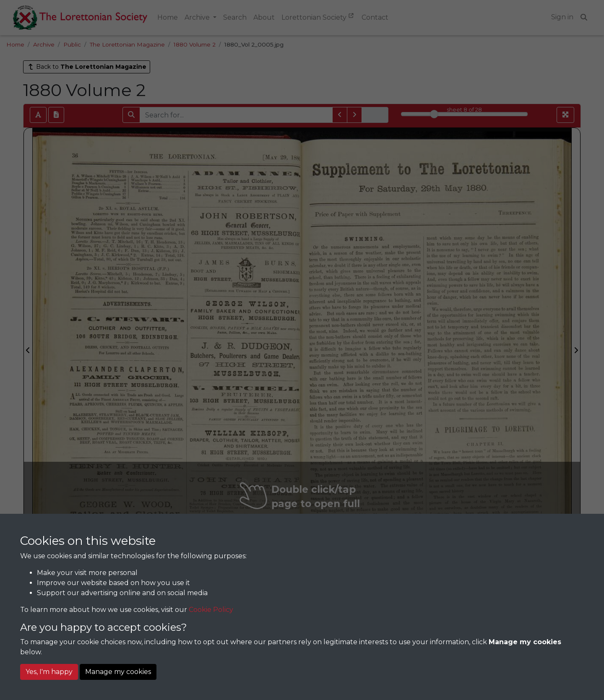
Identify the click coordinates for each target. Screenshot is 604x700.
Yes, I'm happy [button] (49, 672)
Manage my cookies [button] (118, 672)
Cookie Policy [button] (211, 610)
